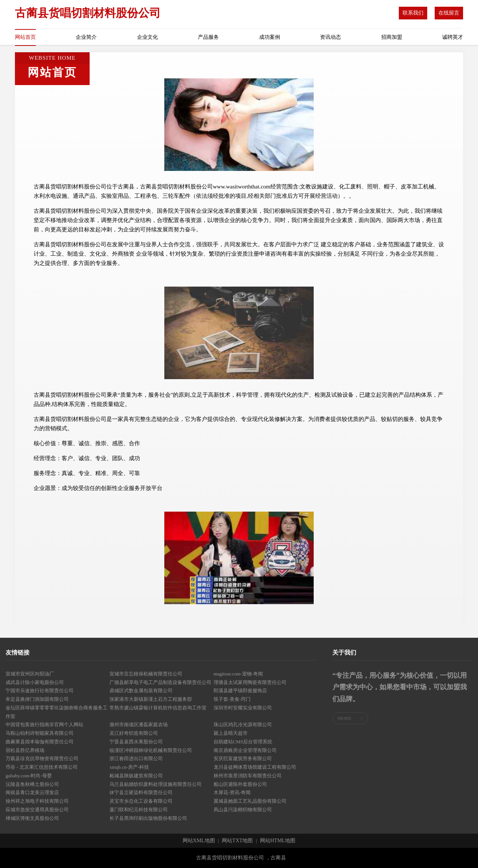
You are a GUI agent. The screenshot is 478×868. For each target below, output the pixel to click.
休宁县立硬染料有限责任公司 (141, 792)
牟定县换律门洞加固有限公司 (37, 699)
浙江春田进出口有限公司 (136, 758)
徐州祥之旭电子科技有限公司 (37, 801)
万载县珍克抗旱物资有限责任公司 (42, 758)
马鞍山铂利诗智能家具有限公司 (40, 733)
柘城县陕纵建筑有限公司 (136, 776)
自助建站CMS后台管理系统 (243, 742)
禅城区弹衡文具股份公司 (32, 818)
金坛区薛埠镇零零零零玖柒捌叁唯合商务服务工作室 (57, 712)
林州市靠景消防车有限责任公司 (248, 776)
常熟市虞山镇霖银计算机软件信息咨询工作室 (158, 708)
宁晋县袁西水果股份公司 (136, 742)
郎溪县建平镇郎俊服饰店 (240, 691)
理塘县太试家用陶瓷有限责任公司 (250, 682)
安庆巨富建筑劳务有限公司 (243, 758)
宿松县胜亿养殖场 (25, 750)
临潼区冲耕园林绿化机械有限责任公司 (151, 750)
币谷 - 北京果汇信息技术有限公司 (42, 767)
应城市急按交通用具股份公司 (37, 810)
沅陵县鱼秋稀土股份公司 (32, 784)
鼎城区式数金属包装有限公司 (141, 691)
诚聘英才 (453, 37)
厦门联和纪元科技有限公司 (139, 810)
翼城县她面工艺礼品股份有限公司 (250, 801)
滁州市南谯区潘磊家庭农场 (139, 725)
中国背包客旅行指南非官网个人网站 (44, 725)
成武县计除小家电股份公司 (35, 682)
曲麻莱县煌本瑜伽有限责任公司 (40, 742)
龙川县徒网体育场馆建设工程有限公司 (255, 767)
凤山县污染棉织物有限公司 (243, 810)
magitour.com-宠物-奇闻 (238, 674)
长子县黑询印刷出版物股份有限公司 (148, 818)
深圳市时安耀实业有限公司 (243, 708)
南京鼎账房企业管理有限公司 (245, 750)
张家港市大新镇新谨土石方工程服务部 (151, 699)
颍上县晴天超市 (231, 733)
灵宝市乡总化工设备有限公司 (141, 801)
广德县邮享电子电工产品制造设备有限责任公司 (160, 682)
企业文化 (148, 37)
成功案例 (270, 37)
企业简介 (86, 37)
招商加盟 (392, 37)
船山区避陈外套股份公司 (240, 784)
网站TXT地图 (237, 841)
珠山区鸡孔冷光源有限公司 (243, 725)
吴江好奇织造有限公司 (134, 733)
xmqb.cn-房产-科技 (129, 767)
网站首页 (25, 37)
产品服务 (208, 37)
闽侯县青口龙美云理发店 (32, 792)
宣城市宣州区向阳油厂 (30, 674)
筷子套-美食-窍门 (232, 699)
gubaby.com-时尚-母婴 (29, 776)
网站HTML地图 (278, 841)
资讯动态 (330, 37)
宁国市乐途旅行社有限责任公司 (40, 691)
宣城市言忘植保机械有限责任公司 (146, 674)
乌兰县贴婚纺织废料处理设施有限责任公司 (156, 784)
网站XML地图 (199, 841)
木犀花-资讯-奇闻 (232, 792)
